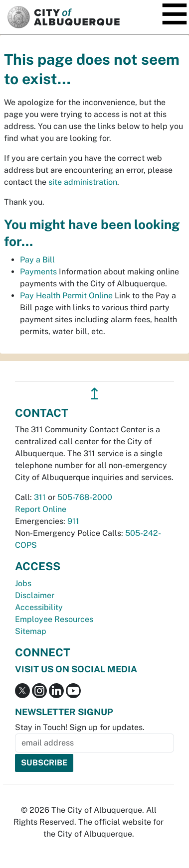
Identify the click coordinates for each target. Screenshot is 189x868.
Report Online (41, 509)
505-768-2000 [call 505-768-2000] (85, 497)
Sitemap (31, 631)
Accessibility (39, 607)
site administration (83, 182)
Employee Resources (54, 619)
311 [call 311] (40, 497)
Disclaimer (35, 595)
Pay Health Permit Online (66, 296)
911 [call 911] (73, 521)
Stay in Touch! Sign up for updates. (80, 727)
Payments (38, 272)
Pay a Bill (37, 260)
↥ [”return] (94, 394)
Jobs (23, 583)
